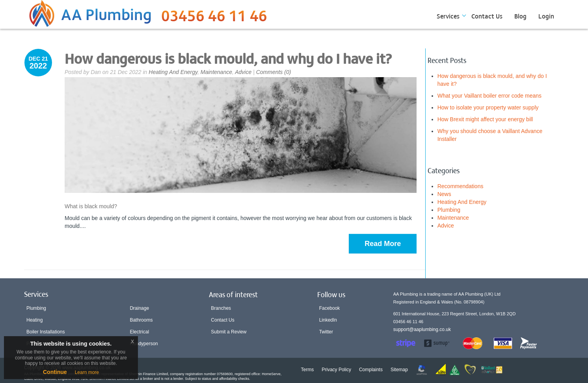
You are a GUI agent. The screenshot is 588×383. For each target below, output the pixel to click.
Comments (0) (274, 72)
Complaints (371, 370)
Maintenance (216, 72)
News (444, 194)
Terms (308, 370)
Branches (221, 308)
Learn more (87, 372)
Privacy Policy (336, 370)
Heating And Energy (173, 72)
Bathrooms (141, 320)
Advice (243, 72)
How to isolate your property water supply (488, 107)
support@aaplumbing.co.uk (422, 329)
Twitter (326, 332)
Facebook (330, 308)
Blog (520, 16)
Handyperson (144, 344)
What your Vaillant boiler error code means (489, 96)
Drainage (139, 308)
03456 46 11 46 (214, 18)
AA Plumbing (106, 13)
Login (546, 16)
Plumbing (449, 210)
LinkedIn (328, 320)
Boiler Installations (46, 332)
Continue (55, 372)
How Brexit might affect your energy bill (485, 119)
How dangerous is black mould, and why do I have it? (228, 58)
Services (448, 16)
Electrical (139, 332)
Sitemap (399, 370)
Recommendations (461, 186)
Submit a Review (229, 332)
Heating (34, 320)
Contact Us (487, 16)
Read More (383, 244)
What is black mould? (91, 206)
